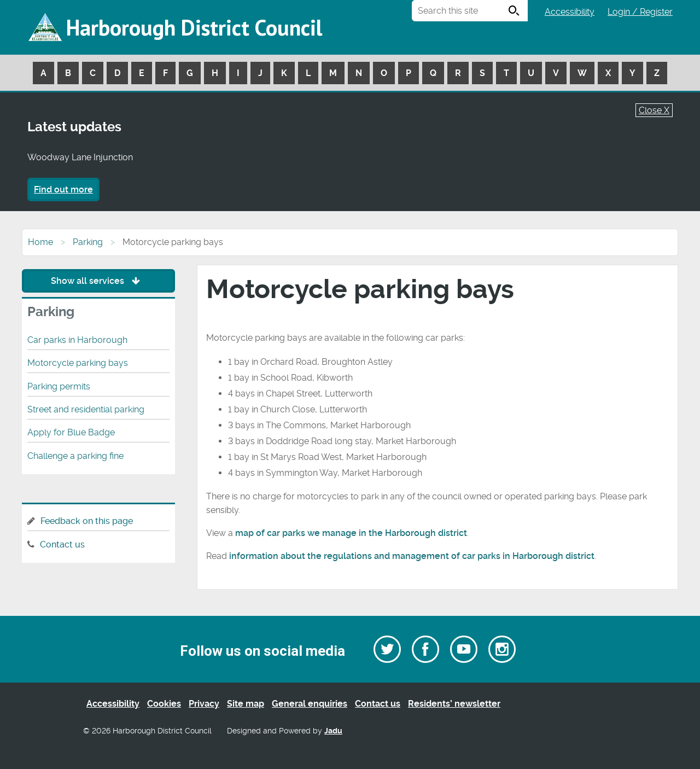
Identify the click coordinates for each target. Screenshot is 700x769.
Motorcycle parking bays (78, 363)
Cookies (164, 704)
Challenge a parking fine (75, 456)
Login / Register (640, 12)
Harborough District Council (194, 27)
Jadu (333, 731)
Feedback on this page (87, 521)
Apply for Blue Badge (71, 432)
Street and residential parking (86, 409)
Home (40, 242)
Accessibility (570, 12)
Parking (88, 242)
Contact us (62, 544)
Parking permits (59, 386)
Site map (246, 704)
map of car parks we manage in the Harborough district (351, 533)
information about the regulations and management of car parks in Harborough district (412, 556)
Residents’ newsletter (454, 704)
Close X (654, 110)
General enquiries (310, 704)
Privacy (204, 704)
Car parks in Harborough (77, 340)
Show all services (98, 281)
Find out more (63, 190)
